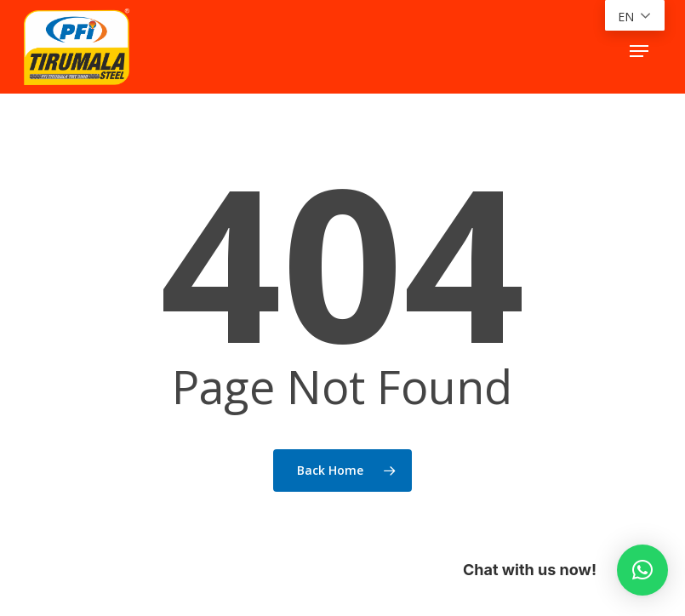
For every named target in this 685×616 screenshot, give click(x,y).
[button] (639, 51)
